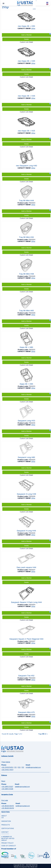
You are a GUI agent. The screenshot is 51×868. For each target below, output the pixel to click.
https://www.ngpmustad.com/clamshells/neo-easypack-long (26, 167)
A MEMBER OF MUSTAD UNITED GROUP (8, 838)
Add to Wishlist (26, 578)
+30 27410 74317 (7, 770)
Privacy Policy (7, 843)
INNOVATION (6, 821)
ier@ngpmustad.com (23, 806)
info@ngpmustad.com (33, 767)
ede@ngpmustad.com (22, 787)
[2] (45, 734)
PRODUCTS (6, 825)
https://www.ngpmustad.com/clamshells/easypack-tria (26, 677)
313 (23, 767)
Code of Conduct (9, 846)
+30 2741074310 (7, 767)
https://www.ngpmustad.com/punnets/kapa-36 (26, 349)
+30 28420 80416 (8, 808)
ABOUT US (4, 817)
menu (3, 3)
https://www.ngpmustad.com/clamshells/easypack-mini (26, 714)
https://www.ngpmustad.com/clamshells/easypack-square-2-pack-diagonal (26, 641)
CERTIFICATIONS (8, 828)
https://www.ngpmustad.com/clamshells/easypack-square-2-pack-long (26, 604)
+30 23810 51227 (7, 787)
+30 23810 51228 (7, 789)
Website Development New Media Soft (26, 867)
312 (19, 767)
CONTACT (5, 832)
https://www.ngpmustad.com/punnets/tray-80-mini (26, 202)
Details (26, 582)
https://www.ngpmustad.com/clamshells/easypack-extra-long (26, 496)
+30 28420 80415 (8, 806)
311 (15, 767)
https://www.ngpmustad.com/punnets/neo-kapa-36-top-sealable (26, 27)
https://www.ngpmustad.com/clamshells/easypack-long (26, 422)
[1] (43, 734)
